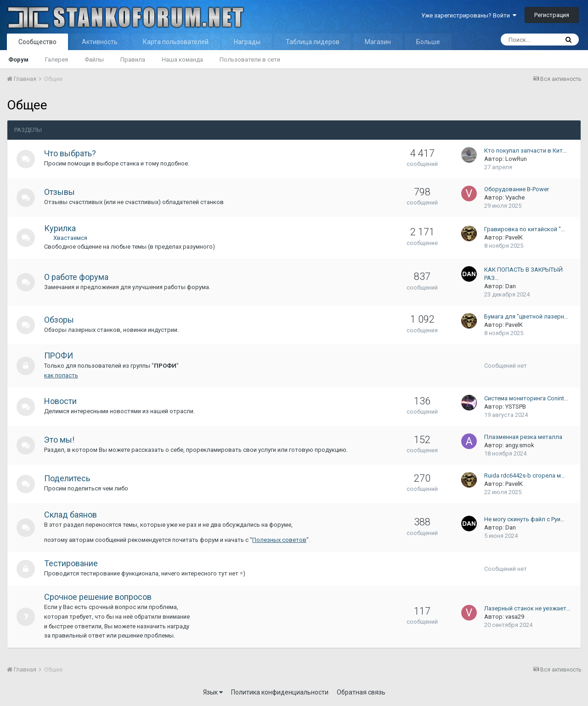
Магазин (378, 42)
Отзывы (59, 192)
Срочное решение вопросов (98, 597)
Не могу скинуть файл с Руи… (524, 519)
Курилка (60, 228)
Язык (213, 692)
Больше (428, 42)
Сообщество (37, 42)
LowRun (516, 159)
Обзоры (59, 320)
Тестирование (71, 563)
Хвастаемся (70, 238)
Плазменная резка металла (523, 437)
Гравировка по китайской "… (525, 229)
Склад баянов (71, 515)
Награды (247, 42)
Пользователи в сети (250, 60)
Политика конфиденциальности (280, 692)
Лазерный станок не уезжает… (527, 608)
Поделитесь (67, 478)
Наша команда (182, 60)
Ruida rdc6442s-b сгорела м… (525, 475)
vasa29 (515, 617)
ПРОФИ (59, 356)
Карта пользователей (176, 42)
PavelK (514, 237)
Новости (60, 401)
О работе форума (76, 277)
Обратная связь (361, 692)
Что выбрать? (70, 153)
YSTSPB (516, 407)
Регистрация (552, 15)
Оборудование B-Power (517, 189)
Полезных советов (279, 540)
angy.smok (520, 445)
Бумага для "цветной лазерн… (526, 316)
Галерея (57, 60)
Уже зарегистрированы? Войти (469, 15)
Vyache (515, 197)
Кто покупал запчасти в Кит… (526, 151)
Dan (511, 286)
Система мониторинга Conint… (526, 398)
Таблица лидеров (313, 42)
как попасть (61, 375)
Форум (18, 60)
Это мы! (59, 440)
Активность (100, 42)
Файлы (94, 60)
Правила (133, 60)
